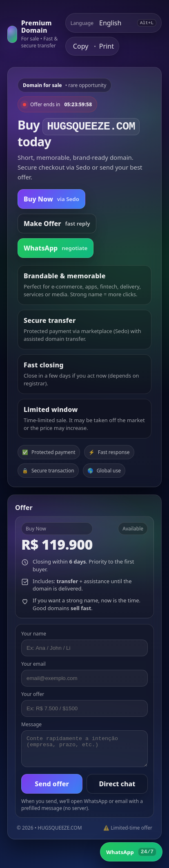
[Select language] (115, 23)
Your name (34, 634)
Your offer (33, 694)
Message (31, 724)
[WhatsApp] (131, 852)
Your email (33, 664)
